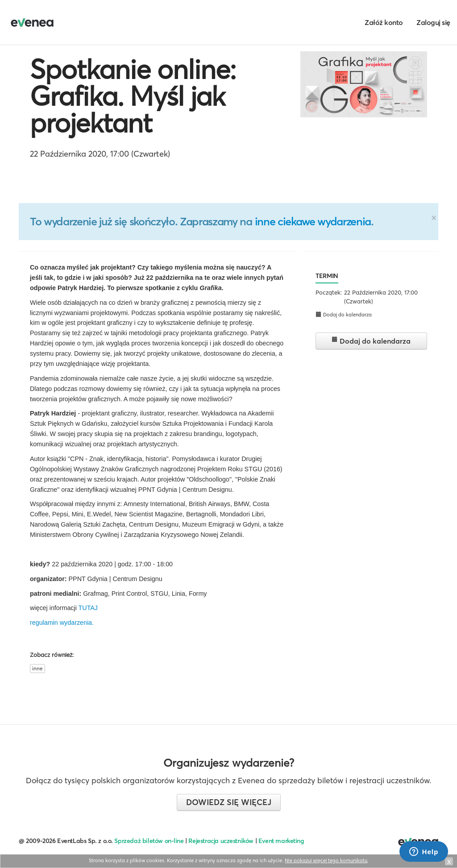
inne (37, 668)
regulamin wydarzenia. (62, 623)
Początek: (329, 292)
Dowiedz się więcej (229, 802)
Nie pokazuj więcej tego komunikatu (326, 860)
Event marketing (281, 841)
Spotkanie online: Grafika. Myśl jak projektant (133, 96)
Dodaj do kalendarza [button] (344, 314)
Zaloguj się (433, 22)
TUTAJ (88, 608)
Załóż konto (384, 22)
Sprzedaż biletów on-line (149, 841)
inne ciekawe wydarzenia (313, 221)
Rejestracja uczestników (221, 841)
